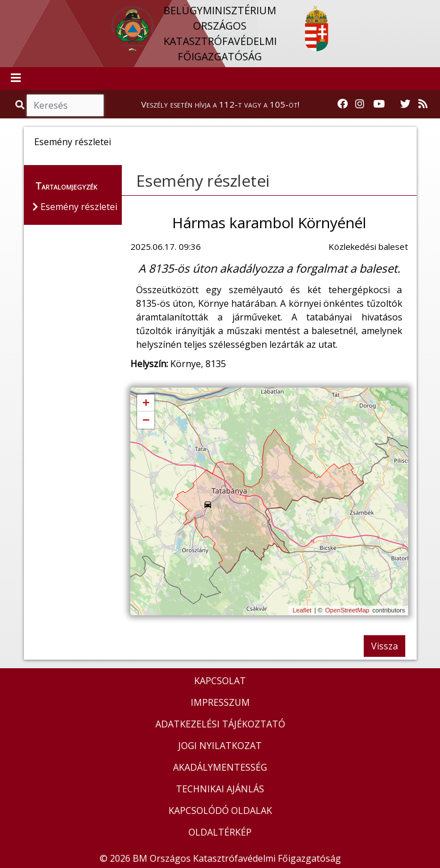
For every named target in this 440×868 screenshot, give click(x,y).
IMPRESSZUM (220, 702)
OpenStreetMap (347, 610)
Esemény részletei (203, 180)
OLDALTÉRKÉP (220, 832)
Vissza (385, 646)
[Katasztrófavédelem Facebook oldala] (343, 104)
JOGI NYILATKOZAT (220, 746)
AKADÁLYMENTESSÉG (220, 767)
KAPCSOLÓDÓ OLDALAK (220, 811)
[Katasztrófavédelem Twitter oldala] (405, 104)
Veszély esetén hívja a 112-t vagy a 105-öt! (220, 104)
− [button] (146, 421)
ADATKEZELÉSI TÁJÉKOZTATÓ (220, 724)
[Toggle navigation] (16, 79)
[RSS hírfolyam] (423, 104)
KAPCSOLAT (220, 681)
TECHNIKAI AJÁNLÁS (220, 789)
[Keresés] (65, 105)
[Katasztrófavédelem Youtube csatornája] (379, 104)
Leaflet (302, 610)
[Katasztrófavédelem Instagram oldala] (360, 104)
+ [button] (146, 404)
